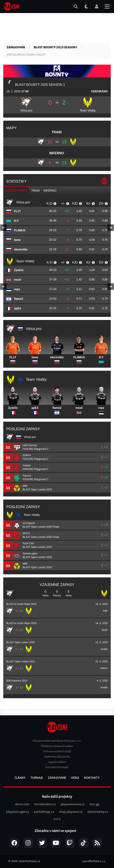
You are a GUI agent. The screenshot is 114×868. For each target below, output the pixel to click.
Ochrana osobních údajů (57, 751)
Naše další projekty (57, 796)
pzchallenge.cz (44, 812)
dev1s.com (22, 804)
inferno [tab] (50, 191)
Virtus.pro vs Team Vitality (26, 55)
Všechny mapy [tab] (16, 191)
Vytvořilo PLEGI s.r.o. (94, 861)
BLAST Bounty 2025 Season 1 (56, 47)
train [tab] (35, 191)
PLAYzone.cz (33, 861)
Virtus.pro (26, 110)
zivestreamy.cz (98, 812)
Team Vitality (88, 110)
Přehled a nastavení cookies (57, 746)
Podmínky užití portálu (57, 757)
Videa (75, 778)
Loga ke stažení (57, 762)
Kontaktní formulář (57, 767)
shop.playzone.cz (71, 812)
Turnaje (37, 778)
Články (20, 778)
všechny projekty (57, 819)
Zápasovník (16, 47)
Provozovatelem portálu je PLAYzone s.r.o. (57, 741)
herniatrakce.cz (45, 804)
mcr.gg (94, 804)
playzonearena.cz (73, 804)
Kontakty (92, 778)
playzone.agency (18, 812)
